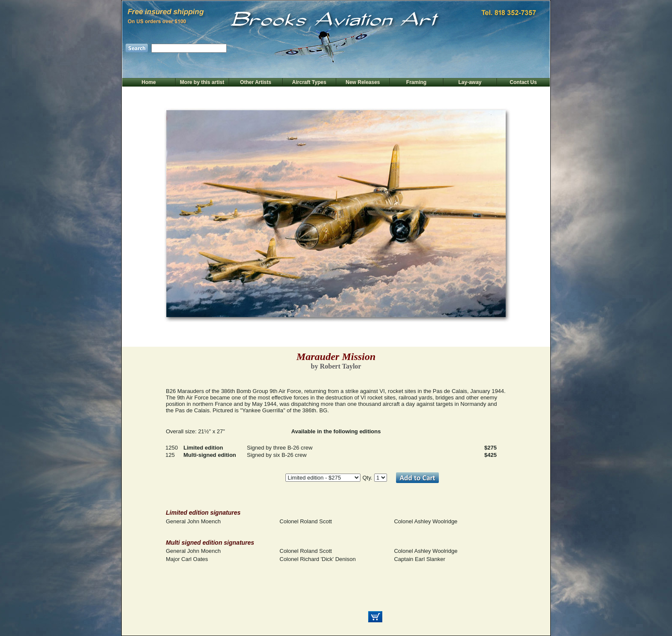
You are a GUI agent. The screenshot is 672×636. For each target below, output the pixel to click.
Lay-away (470, 82)
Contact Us (523, 82)
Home (148, 82)
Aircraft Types (309, 82)
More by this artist (202, 82)
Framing (416, 82)
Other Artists (256, 82)
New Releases (363, 82)
